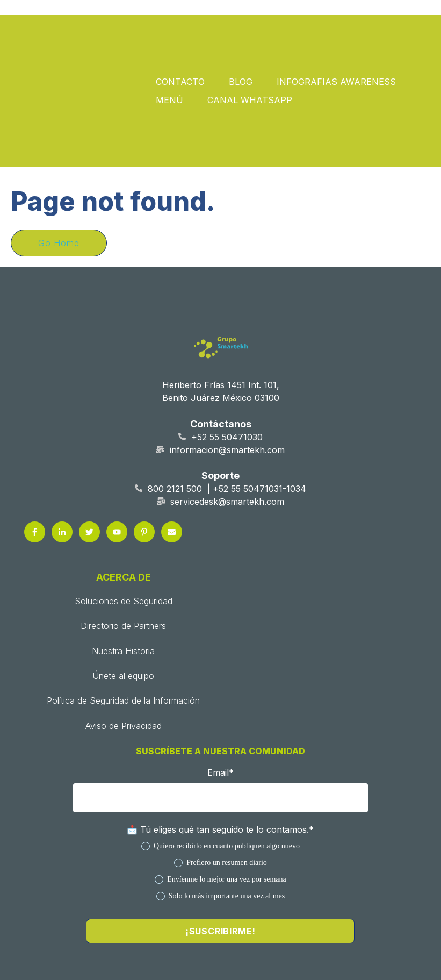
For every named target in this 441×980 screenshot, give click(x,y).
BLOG (241, 33)
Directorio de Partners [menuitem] (123, 529)
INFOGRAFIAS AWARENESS (336, 33)
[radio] (221, 749)
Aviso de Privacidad (344, 893)
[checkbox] (221, 774)
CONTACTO (180, 33)
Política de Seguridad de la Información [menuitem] (123, 604)
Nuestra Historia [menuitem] (123, 554)
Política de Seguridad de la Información (151, 893)
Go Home (59, 146)
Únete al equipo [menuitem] (123, 578)
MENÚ (169, 52)
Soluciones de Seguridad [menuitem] (124, 504)
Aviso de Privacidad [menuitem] (124, 628)
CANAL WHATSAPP (250, 52)
